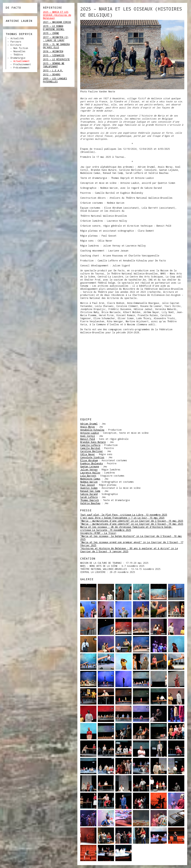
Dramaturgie (18, 58)
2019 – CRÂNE (51, 33)
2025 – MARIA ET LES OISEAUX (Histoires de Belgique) (57, 15)
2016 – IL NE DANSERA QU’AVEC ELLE (56, 46)
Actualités (17, 38)
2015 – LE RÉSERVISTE (56, 59)
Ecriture (16, 45)
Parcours (16, 41)
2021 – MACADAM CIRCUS (57, 22)
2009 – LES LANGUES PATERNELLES (55, 80)
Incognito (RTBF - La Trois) (98, 533)
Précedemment (21, 68)
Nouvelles (19, 51)
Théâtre (18, 55)
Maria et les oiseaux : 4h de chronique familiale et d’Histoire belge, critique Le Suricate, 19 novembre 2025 (126, 528)
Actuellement (21, 61)
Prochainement (22, 64)
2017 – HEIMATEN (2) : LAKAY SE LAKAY (56, 39)
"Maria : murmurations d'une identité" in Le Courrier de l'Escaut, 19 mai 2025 (132, 521)
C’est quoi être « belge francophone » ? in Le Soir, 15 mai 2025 (122, 518)
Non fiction (21, 48)
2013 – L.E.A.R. (53, 70)
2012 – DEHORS (52, 74)
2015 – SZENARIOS (54, 55)
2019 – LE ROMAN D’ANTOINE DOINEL (54, 28)
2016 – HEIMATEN (53, 51)
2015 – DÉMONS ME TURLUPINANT (54, 65)
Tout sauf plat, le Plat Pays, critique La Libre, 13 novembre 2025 (124, 515)
